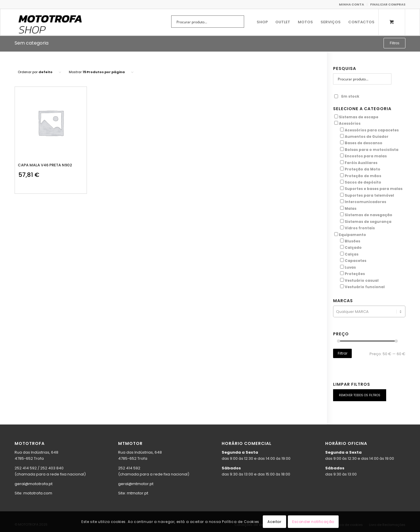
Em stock (347, 96)
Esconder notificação (313, 522)
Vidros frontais (360, 228)
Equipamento (352, 235)
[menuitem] (352, 4)
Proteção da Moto (363, 169)
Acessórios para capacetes (372, 130)
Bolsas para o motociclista (372, 150)
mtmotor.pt (138, 493)
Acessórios (350, 123)
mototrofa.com (38, 493)
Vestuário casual (362, 280)
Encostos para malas (366, 156)
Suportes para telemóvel (369, 195)
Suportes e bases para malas (374, 189)
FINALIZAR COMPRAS (388, 4)
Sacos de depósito (363, 182)
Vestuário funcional (365, 287)
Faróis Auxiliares (361, 163)
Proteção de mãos (363, 176)
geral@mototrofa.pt (34, 484)
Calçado (353, 247)
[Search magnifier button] (238, 22)
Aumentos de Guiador (367, 136)
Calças (352, 254)
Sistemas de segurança (368, 222)
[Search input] (204, 22)
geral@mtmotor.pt (136, 484)
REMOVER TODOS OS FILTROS (360, 395)
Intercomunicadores (365, 202)
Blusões (352, 241)
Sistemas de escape (359, 117)
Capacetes (356, 261)
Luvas (350, 267)
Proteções (355, 274)
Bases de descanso (364, 143)
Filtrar (343, 353)
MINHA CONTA (351, 4)
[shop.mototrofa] (50, 22)
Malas (351, 208)
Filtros (394, 43)
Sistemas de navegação (369, 215)
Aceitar (274, 522)
